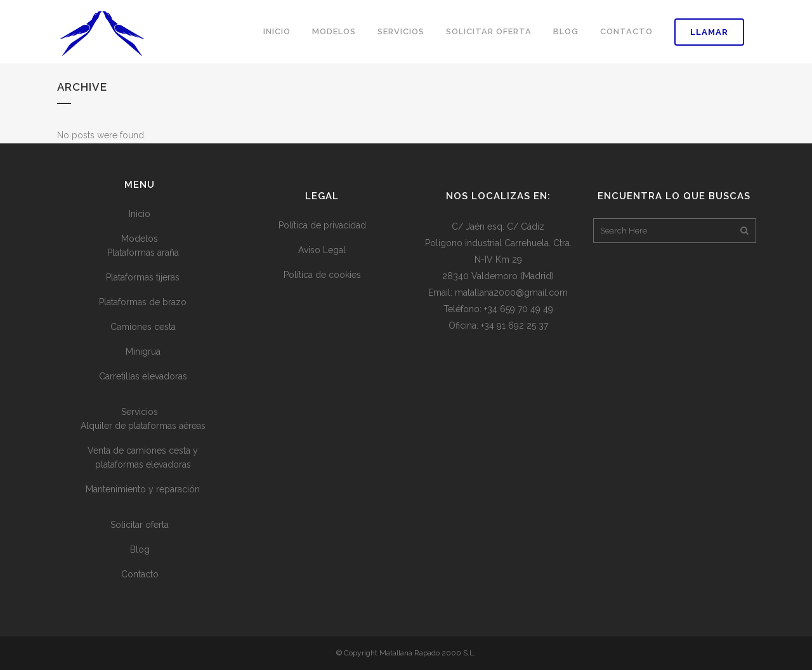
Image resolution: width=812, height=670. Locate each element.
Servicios (140, 412)
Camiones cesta (143, 327)
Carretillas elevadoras (143, 376)
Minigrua (143, 351)
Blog (140, 549)
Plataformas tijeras (143, 277)
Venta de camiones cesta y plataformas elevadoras (143, 457)
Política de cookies (322, 275)
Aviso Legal (322, 250)
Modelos (140, 239)
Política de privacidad (322, 225)
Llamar (709, 32)
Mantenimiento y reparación (143, 489)
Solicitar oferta (140, 525)
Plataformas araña (143, 253)
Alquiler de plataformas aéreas (143, 426)
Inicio (140, 214)
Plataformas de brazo (143, 302)
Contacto (140, 574)
